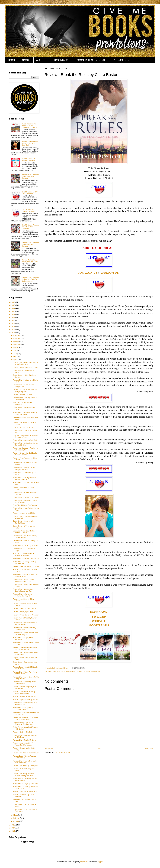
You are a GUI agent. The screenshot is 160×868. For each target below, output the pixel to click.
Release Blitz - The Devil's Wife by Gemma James (25, 537)
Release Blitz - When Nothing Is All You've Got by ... (25, 704)
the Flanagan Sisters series (91, 671)
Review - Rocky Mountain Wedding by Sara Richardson (25, 648)
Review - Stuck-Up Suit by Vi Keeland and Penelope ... (23, 744)
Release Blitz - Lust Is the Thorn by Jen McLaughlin (25, 624)
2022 (14, 314)
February (17, 818)
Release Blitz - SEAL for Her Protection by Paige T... (23, 595)
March (16, 815)
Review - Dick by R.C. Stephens (24, 427)
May (15, 357)
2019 (14, 324)
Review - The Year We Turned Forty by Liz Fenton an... (25, 363)
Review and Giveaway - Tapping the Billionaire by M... (25, 449)
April (15, 360)
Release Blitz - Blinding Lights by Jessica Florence (24, 479)
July (15, 350)
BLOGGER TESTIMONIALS (90, 60)
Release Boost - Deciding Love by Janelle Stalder (25, 780)
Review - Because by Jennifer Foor (25, 792)
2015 (14, 825)
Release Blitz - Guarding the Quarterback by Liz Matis (23, 590)
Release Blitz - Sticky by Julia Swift (25, 440)
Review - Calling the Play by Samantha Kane (30, 261)
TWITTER (99, 617)
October (16, 341)
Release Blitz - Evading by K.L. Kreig (26, 497)
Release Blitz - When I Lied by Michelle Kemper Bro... (23, 580)
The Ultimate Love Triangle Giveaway (28, 210)
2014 (14, 828)
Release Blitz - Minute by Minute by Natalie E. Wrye (25, 575)
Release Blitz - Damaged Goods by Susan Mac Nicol (25, 414)
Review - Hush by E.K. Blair (23, 732)
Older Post (149, 749)
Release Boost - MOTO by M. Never (26, 546)
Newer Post (49, 749)
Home (99, 749)
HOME (12, 60)
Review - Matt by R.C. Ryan (23, 395)
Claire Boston (72, 671)
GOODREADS (99, 625)
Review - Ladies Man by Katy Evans (25, 367)
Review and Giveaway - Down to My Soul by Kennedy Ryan (26, 718)
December (17, 335)
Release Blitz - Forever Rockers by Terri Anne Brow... (25, 762)
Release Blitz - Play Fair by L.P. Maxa (26, 559)
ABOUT (26, 60)
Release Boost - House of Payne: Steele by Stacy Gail (30, 143)
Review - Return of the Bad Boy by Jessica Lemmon (25, 454)
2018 (14, 327)
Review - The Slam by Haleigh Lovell (26, 753)
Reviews (79, 671)
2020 (14, 320)
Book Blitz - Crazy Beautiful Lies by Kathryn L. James (25, 532)
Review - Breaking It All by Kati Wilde (26, 566)
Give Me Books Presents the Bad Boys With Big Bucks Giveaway (30, 279)
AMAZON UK (109, 273)
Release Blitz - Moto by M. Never (24, 740)
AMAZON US (88, 273)
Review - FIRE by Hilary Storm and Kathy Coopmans (25, 391)
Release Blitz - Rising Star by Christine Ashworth (23, 708)
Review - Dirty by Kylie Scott (23, 612)
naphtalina (84, 862)
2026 (14, 302)
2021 (14, 317)
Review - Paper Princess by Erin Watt (26, 700)
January (16, 821)
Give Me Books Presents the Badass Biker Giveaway (30, 244)
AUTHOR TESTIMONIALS (52, 60)
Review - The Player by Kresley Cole (26, 766)
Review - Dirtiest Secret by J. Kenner (26, 615)
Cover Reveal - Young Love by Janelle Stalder (24, 522)
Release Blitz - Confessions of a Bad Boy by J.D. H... (26, 444)
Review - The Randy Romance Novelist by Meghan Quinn (24, 775)
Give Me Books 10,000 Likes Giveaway (30, 193)
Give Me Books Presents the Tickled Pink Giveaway (30, 227)
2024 (14, 308)
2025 (14, 305)
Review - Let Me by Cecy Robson (25, 609)
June (15, 354)
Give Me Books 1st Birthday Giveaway (28, 160)
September (17, 344)
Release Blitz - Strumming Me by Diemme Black (24, 683)
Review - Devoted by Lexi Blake (24, 513)
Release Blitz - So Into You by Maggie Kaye (23, 386)
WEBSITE (99, 621)
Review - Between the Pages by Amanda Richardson (24, 693)
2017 (14, 330)
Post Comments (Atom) (62, 753)
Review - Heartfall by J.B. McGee (25, 697)
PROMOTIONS (122, 60)
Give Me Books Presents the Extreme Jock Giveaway (30, 176)
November (17, 338)
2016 (14, 333)
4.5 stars (53, 671)
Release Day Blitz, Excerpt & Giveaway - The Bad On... (23, 723)
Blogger (100, 862)
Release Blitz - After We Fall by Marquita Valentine (24, 469)
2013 (14, 831)
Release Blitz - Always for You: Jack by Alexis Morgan (25, 634)
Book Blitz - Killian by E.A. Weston (25, 505)
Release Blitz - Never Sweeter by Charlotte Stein (24, 629)
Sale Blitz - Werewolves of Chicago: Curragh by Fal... (25, 436)
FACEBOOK (99, 612)
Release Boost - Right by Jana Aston (26, 784)
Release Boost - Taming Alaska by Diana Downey (25, 757)
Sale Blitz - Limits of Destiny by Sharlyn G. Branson (24, 554)
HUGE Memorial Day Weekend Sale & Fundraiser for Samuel (29, 126)
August (16, 347)
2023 (14, 311)
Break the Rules (62, 671)
